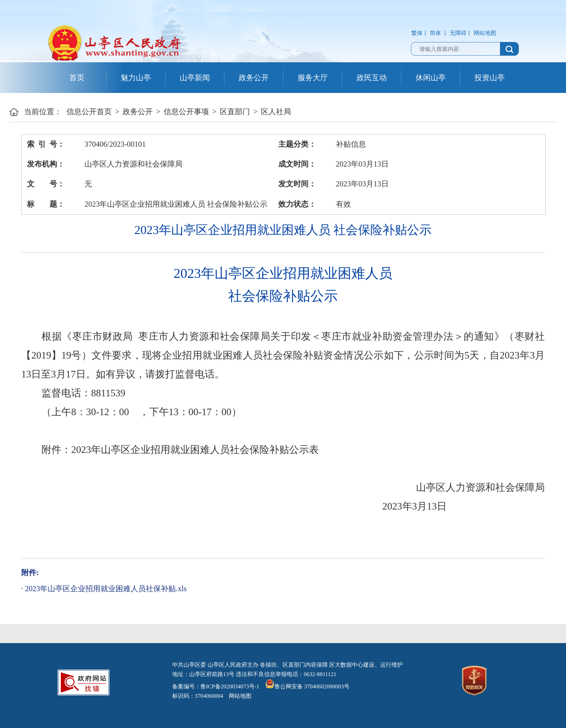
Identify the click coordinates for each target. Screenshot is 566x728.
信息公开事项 (186, 112)
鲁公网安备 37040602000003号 (307, 686)
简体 (435, 33)
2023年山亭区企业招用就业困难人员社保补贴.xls (106, 589)
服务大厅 (313, 78)
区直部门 (235, 112)
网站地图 (485, 33)
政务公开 (254, 78)
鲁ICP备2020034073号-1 (230, 686)
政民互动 (372, 78)
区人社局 (276, 112)
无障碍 (458, 33)
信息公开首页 (89, 112)
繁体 (417, 33)
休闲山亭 (431, 78)
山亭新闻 (195, 78)
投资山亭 (490, 78)
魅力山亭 (136, 78)
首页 (77, 78)
